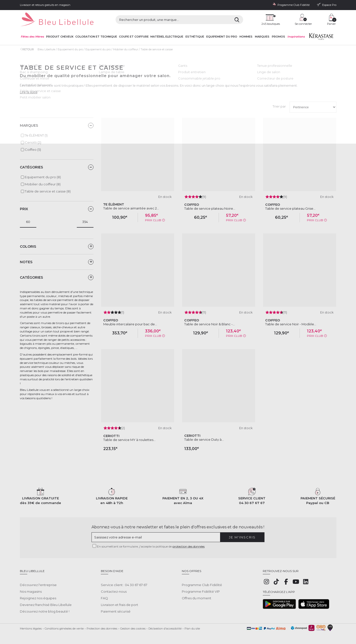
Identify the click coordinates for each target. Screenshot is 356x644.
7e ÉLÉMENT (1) (36, 135)
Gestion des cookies (133, 625)
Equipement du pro (222, 37)
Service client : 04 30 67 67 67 (124, 581)
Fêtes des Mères (33, 37)
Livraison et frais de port (119, 601)
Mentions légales (31, 625)
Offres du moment (197, 594)
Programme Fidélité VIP (201, 588)
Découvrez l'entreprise (38, 581)
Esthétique (195, 37)
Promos (278, 37)
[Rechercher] (237, 20)
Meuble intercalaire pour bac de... (130, 324)
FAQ (104, 594)
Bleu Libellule (46, 49)
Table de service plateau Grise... (290, 208)
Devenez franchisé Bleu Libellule (46, 601)
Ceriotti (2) (33, 142)
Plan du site (192, 625)
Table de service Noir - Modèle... (291, 324)
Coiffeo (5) (33, 150)
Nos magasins (31, 588)
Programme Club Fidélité (202, 581)
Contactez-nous (114, 588)
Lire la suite (29, 92)
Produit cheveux (60, 37)
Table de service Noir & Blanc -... (210, 324)
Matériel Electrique (167, 37)
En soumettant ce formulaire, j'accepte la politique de (151, 546)
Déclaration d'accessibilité (165, 625)
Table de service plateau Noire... (210, 208)
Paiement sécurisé (116, 608)
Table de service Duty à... (204, 439)
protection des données (189, 546)
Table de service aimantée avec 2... (131, 208)
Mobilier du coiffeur (126, 49)
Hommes (246, 37)
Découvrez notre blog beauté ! (45, 608)
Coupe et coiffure (134, 37)
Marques (262, 37)
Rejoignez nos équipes (38, 594)
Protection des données (102, 625)
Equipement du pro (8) (43, 177)
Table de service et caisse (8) (48, 191)
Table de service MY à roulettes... (129, 440)
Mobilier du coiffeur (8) (43, 184)
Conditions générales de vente (64, 625)
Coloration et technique (96, 37)
